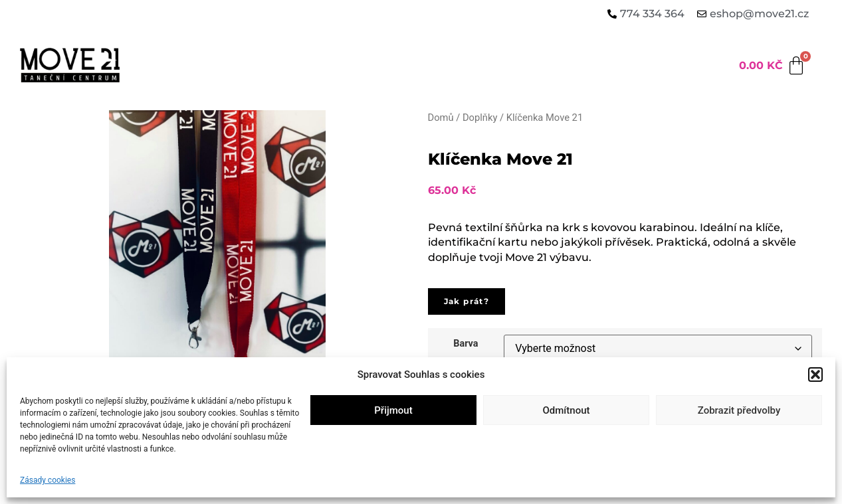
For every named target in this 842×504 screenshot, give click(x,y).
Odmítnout (567, 410)
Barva (466, 344)
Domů (441, 118)
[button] (815, 375)
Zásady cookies (48, 480)
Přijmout (393, 410)
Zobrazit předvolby (739, 410)
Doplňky (480, 118)
